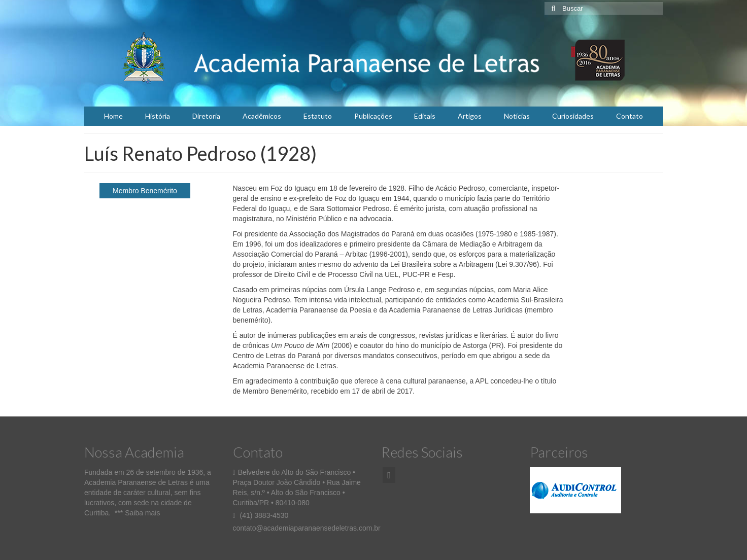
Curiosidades (573, 116)
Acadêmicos (262, 116)
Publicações (373, 116)
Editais (425, 116)
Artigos (470, 116)
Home (113, 116)
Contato (630, 116)
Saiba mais (142, 513)
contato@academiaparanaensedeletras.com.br (307, 528)
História (158, 116)
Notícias (517, 116)
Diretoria (206, 116)
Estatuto (318, 116)
